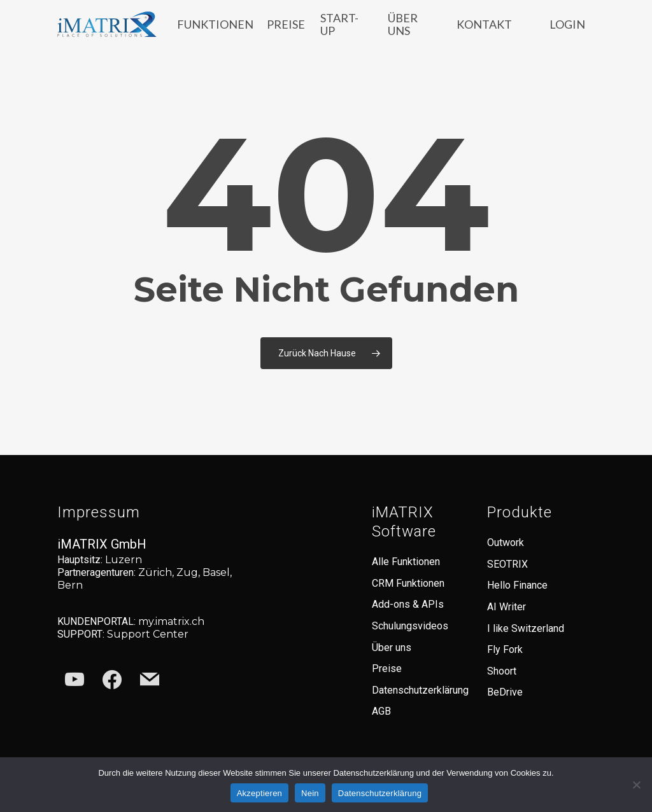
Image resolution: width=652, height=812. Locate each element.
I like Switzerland (526, 628)
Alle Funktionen (406, 562)
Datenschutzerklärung (420, 690)
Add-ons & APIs (408, 604)
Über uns (392, 647)
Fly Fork (505, 649)
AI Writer (507, 607)
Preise (387, 668)
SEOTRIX (507, 564)
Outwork (506, 542)
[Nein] (636, 785)
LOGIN (567, 31)
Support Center (148, 634)
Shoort (502, 671)
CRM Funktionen (408, 583)
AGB (381, 711)
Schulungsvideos (410, 626)
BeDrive (505, 692)
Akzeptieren (259, 793)
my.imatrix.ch (171, 621)
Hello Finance (517, 585)
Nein (310, 793)
